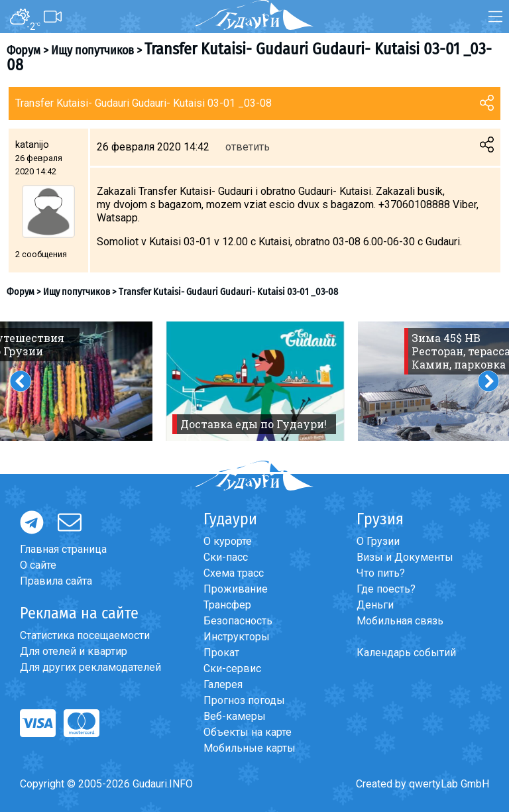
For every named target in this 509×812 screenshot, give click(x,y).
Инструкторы (237, 637)
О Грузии (378, 541)
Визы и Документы (405, 557)
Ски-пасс (226, 557)
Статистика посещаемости (85, 635)
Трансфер (227, 605)
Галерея (223, 684)
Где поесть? (386, 589)
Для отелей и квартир (74, 651)
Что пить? (381, 573)
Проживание (236, 589)
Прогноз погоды (244, 700)
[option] (255, 381)
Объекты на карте (248, 732)
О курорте (228, 541)
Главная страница (63, 549)
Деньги (375, 605)
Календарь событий (406, 653)
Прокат (221, 653)
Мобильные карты (250, 748)
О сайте (38, 565)
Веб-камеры (235, 716)
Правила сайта (56, 581)
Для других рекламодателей (90, 667)
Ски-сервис (232, 668)
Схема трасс (234, 573)
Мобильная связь (400, 621)
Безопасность (238, 621)
